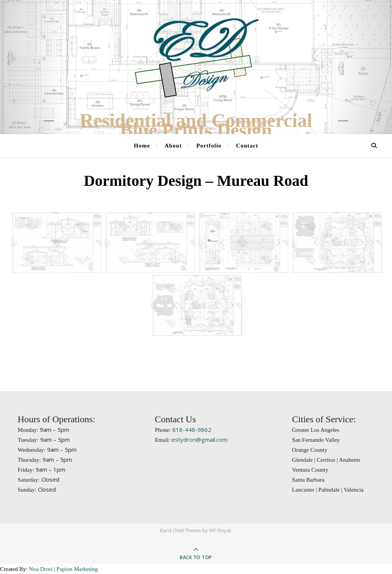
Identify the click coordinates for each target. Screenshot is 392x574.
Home (142, 146)
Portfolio (209, 146)
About (173, 146)
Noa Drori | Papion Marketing (64, 569)
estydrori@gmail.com (199, 440)
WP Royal (220, 530)
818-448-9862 (192, 430)
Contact (247, 146)
